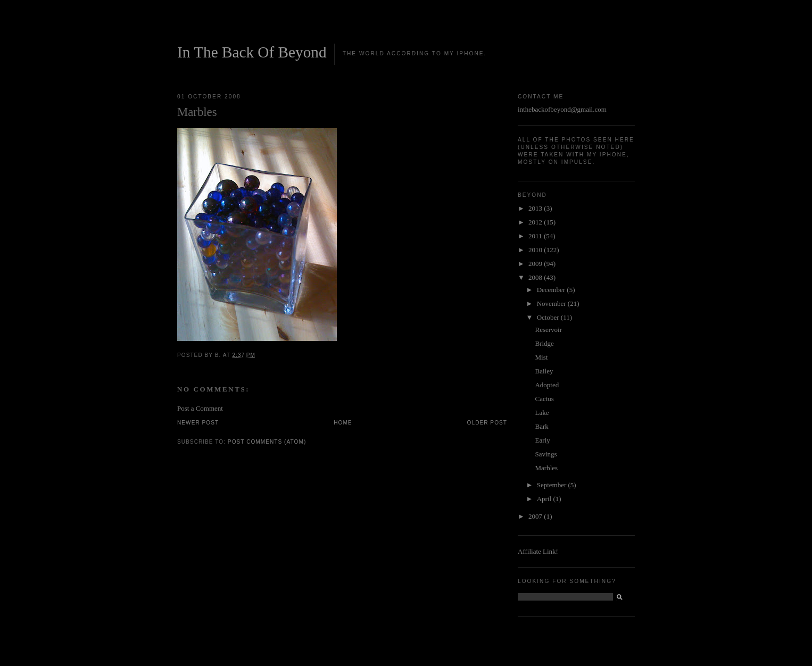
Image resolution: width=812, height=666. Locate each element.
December (552, 290)
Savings (546, 454)
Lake (542, 413)
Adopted (547, 385)
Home (343, 423)
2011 (536, 236)
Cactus (544, 399)
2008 (536, 277)
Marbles (546, 468)
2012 (536, 222)
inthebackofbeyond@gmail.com (562, 109)
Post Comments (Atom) (267, 442)
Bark (541, 426)
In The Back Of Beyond (252, 52)
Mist (541, 357)
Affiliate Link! (538, 551)
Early (542, 440)
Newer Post (198, 423)
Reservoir (548, 330)
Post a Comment (200, 408)
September (553, 485)
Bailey (544, 371)
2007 (536, 516)
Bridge (544, 343)
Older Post (487, 423)
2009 (536, 264)
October (549, 317)
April (545, 499)
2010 (536, 250)
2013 (536, 208)
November (552, 303)
